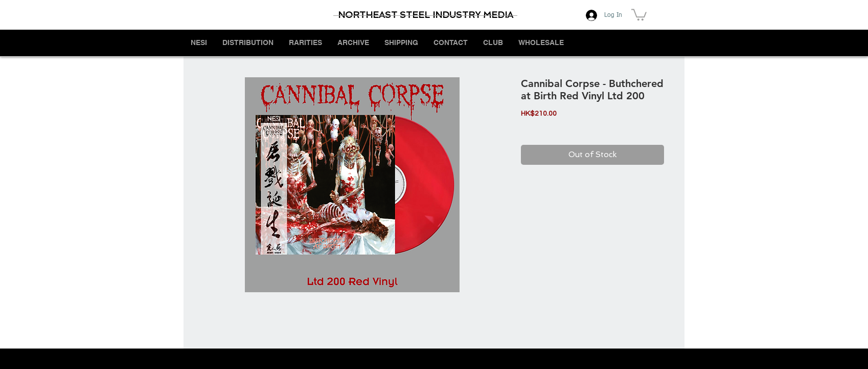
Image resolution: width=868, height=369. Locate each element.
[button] (639, 14)
